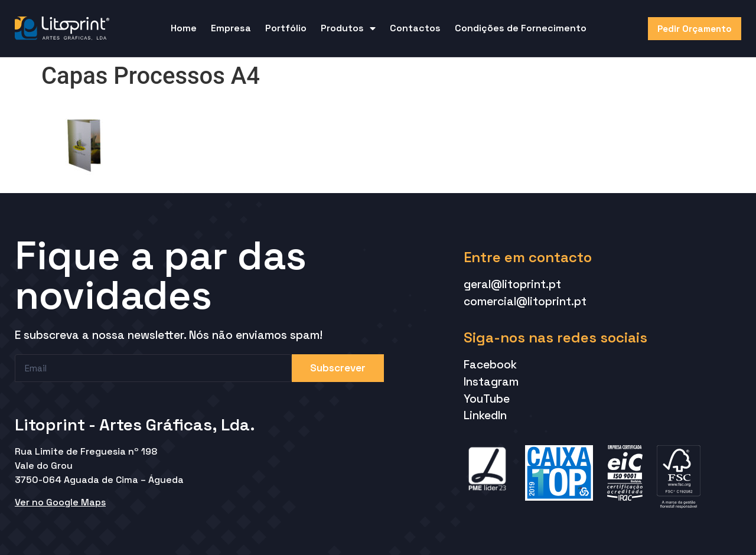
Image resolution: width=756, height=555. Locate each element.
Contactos (415, 28)
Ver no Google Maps (60, 502)
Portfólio (286, 28)
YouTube (487, 399)
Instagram (491, 382)
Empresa (231, 28)
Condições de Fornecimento (521, 28)
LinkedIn (485, 415)
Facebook (490, 365)
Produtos (348, 28)
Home (184, 28)
